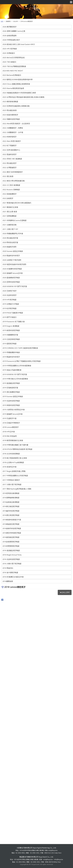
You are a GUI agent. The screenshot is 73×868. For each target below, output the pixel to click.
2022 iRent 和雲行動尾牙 (12, 141)
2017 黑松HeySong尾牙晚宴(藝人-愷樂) (17, 489)
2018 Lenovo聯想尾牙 (27, 21)
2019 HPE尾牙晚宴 (9, 300)
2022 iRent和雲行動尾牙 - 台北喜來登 (16, 124)
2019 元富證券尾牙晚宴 (11, 339)
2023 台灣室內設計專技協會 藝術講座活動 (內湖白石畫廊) (23, 97)
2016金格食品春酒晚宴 (11, 502)
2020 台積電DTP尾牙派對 (12, 260)
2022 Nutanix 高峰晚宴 (11, 190)
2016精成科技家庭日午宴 (12, 520)
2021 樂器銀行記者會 (10, 207)
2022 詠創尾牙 (8, 198)
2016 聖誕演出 (8, 568)
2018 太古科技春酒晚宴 (11, 454)
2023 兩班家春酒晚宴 (10, 102)
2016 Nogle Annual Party (12, 555)
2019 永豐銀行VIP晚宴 (11, 304)
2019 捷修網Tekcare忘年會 (13, 414)
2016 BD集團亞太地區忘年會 (13, 577)
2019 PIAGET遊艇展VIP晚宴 (13, 313)
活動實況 (8, 21)
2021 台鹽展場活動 (10, 225)
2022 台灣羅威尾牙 (10, 168)
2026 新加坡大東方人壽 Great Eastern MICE (19, 44)
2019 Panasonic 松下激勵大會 (14, 322)
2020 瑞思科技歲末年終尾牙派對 (14, 264)
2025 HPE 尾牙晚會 (10, 49)
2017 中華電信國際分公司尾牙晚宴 (15, 476)
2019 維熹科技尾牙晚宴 (11, 330)
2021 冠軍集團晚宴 (10, 216)
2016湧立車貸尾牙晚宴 (11, 515)
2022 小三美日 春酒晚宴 (11, 185)
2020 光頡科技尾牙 (10, 295)
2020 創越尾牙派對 (10, 247)
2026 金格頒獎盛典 (10, 36)
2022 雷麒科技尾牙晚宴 (11, 119)
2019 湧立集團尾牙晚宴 (11, 392)
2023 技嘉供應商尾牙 (10, 115)
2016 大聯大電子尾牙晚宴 (12, 564)
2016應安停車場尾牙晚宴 (12, 533)
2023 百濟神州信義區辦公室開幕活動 (16, 106)
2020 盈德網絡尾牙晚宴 (11, 278)
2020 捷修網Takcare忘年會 (13, 273)
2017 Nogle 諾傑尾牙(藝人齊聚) (14, 471)
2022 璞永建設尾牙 (10, 163)
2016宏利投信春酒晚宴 (11, 493)
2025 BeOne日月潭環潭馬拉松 (14, 58)
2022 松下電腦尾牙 (10, 145)
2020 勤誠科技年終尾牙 (11, 256)
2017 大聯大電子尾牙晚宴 (12, 484)
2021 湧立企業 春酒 (10, 212)
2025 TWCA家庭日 (9, 62)
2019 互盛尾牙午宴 (10, 418)
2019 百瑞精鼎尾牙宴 (10, 388)
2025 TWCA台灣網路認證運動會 (14, 66)
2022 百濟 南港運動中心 (11, 150)
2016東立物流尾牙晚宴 (11, 506)
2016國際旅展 (8, 581)
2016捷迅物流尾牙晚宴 (11, 537)
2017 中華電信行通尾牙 (11, 480)
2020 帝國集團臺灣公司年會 (13, 233)
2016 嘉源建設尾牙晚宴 (11, 550)
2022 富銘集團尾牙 (10, 194)
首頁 (2, 21)
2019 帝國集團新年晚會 (11, 352)
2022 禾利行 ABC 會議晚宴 (12, 159)
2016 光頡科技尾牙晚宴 (11, 559)
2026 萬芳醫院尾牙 (10, 27)
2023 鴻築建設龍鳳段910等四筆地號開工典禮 (19, 93)
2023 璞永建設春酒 (10, 110)
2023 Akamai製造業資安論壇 (13, 88)
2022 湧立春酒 (8, 176)
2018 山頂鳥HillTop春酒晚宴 (13, 462)
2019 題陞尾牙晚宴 (10, 344)
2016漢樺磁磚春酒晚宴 (11, 498)
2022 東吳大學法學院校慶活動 (14, 181)
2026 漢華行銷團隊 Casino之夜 (14, 31)
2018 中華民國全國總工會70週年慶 (15, 445)
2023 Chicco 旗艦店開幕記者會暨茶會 (16, 84)
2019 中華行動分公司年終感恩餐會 (15, 379)
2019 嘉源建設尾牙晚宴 (11, 383)
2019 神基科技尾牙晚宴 (11, 405)
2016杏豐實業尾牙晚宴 (11, 546)
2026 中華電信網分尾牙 (11, 40)
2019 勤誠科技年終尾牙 (11, 357)
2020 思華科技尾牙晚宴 (11, 282)
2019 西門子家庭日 (10, 317)
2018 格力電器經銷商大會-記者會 (15, 458)
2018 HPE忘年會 (9, 432)
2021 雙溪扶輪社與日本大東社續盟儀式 (17, 203)
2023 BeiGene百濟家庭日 (12, 75)
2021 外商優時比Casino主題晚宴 (15, 220)
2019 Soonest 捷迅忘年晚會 (13, 396)
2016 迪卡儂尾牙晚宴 (10, 572)
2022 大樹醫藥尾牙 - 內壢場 (13, 128)
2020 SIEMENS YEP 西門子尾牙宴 (15, 286)
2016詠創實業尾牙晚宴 (11, 542)
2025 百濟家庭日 (9, 53)
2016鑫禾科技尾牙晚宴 (11, 511)
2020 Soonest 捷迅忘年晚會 (13, 251)
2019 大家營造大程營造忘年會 (14, 410)
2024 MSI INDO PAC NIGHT (13, 71)
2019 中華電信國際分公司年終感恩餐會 (17, 366)
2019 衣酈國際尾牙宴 (10, 335)
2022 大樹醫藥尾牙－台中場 (13, 132)
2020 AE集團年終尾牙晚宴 (12, 269)
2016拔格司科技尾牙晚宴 (12, 528)
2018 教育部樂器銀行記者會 (13, 440)
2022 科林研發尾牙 (10, 137)
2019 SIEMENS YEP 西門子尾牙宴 (15, 374)
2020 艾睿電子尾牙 (10, 291)
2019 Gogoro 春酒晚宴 (11, 326)
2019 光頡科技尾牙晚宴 (11, 401)
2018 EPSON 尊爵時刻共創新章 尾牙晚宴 (17, 449)
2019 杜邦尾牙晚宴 (10, 308)
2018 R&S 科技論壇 (10, 436)
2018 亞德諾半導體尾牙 (11, 423)
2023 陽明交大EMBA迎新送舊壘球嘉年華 (18, 79)
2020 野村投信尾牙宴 (10, 242)
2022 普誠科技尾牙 (10, 154)
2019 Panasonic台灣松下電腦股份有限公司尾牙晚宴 (22, 361)
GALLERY (16, 21)
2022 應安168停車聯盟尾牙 (13, 172)
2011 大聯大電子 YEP (10, 229)
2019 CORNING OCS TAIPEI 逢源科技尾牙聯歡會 (20, 348)
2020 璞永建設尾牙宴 (10, 238)
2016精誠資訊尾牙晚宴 (11, 524)
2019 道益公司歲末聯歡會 (12, 370)
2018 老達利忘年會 (10, 467)
